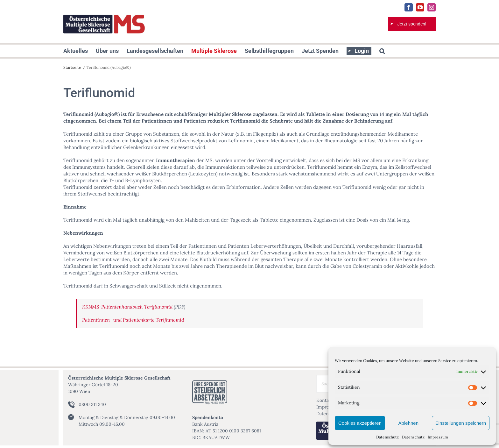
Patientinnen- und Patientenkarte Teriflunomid (133, 320)
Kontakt (325, 400)
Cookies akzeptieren (360, 423)
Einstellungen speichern (461, 423)
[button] (382, 51)
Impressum (438, 437)
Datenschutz (387, 437)
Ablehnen (408, 423)
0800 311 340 (92, 404)
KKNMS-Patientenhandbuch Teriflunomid (127, 307)
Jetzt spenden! (412, 24)
